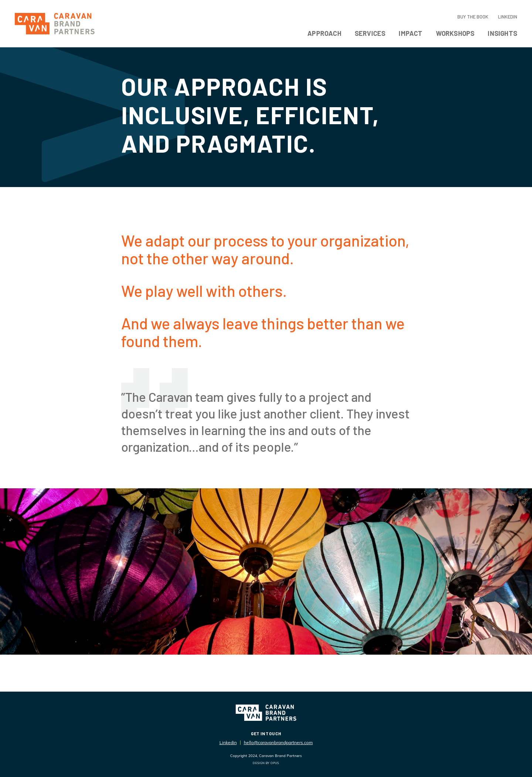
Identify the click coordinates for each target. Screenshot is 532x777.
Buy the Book (473, 17)
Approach (324, 33)
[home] (55, 24)
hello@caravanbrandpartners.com (278, 742)
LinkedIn (508, 17)
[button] (324, 35)
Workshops (455, 33)
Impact (410, 33)
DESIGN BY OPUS (266, 763)
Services (370, 33)
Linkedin (228, 742)
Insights (502, 33)
